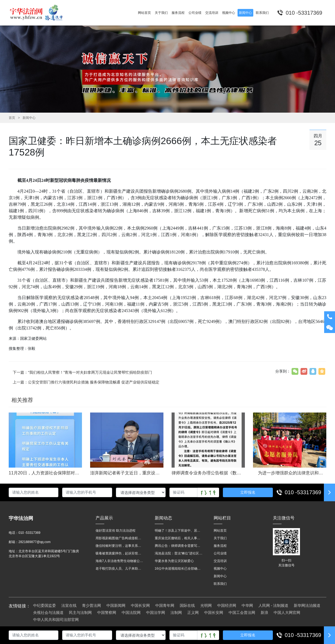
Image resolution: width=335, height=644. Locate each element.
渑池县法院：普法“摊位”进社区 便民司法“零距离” (179, 553)
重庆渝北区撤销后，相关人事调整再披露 (179, 538)
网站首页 (220, 531)
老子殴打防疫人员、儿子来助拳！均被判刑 (120, 569)
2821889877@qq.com (34, 542)
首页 (12, 118)
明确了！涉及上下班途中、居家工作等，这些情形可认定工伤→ (179, 531)
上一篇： (86, 382)
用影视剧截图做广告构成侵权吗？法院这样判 (120, 538)
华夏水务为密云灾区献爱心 (174, 561)
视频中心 (220, 569)
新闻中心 (29, 118)
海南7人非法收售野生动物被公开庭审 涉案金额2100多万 (120, 561)
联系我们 (220, 584)
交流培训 (220, 561)
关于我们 (220, 538)
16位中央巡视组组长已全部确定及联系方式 (179, 569)
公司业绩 (220, 553)
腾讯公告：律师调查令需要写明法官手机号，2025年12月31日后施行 (179, 546)
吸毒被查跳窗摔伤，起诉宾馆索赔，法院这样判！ (120, 553)
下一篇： (82, 372)
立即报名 (248, 492)
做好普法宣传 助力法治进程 (116, 531)
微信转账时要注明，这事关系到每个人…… (120, 546)
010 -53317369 (303, 492)
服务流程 (220, 546)
